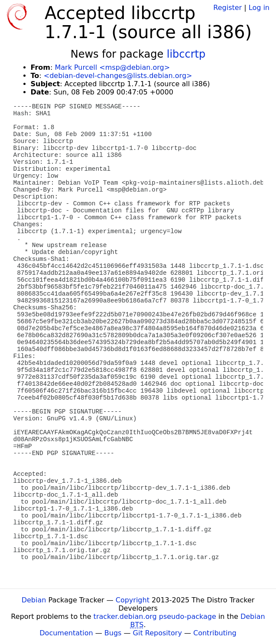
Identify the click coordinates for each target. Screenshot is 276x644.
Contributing (215, 633)
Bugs (113, 633)
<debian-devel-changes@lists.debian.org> (118, 76)
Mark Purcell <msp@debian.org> (112, 67)
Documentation (66, 633)
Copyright (133, 600)
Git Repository (157, 633)
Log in (259, 8)
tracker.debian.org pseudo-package (155, 616)
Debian (34, 600)
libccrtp (186, 54)
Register (227, 8)
